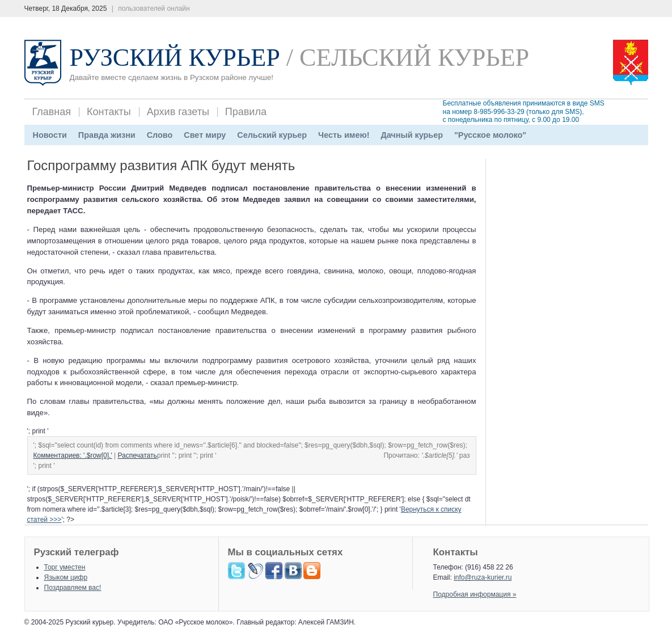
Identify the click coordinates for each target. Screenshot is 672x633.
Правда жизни (107, 135)
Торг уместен (65, 567)
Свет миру (205, 135)
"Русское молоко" (490, 135)
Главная (52, 112)
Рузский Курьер (175, 58)
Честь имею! (344, 135)
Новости (50, 135)
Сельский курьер (272, 135)
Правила (246, 112)
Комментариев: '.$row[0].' (73, 455)
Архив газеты (178, 112)
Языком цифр (66, 577)
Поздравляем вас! (73, 588)
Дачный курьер (412, 135)
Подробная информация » (475, 594)
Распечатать (138, 455)
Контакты (109, 112)
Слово (160, 135)
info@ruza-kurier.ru (483, 577)
